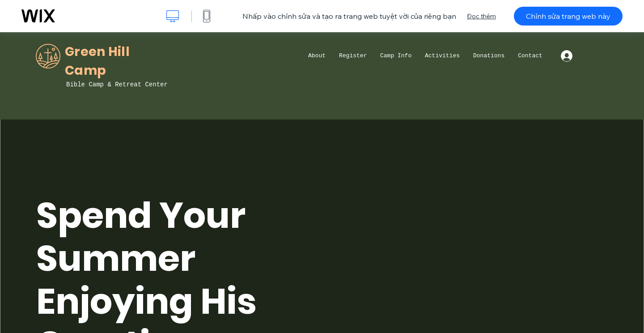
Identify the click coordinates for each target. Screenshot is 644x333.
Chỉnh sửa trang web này (568, 16)
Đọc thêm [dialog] (481, 16)
